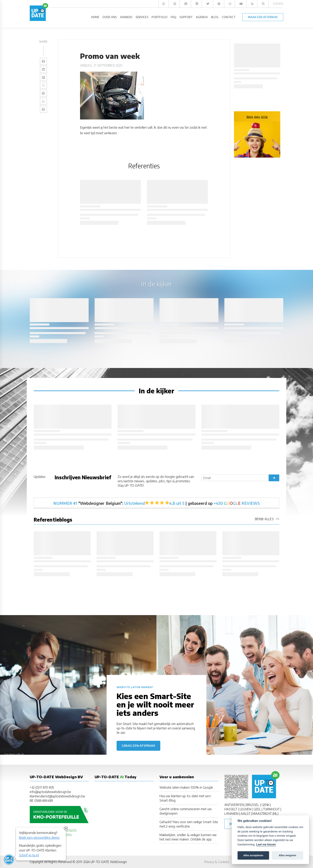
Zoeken (278, 4)
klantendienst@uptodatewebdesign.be (57, 796)
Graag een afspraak (138, 746)
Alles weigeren (287, 855)
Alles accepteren (253, 855)
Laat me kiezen (266, 845)
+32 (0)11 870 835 (42, 787)
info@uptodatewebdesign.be (50, 792)
